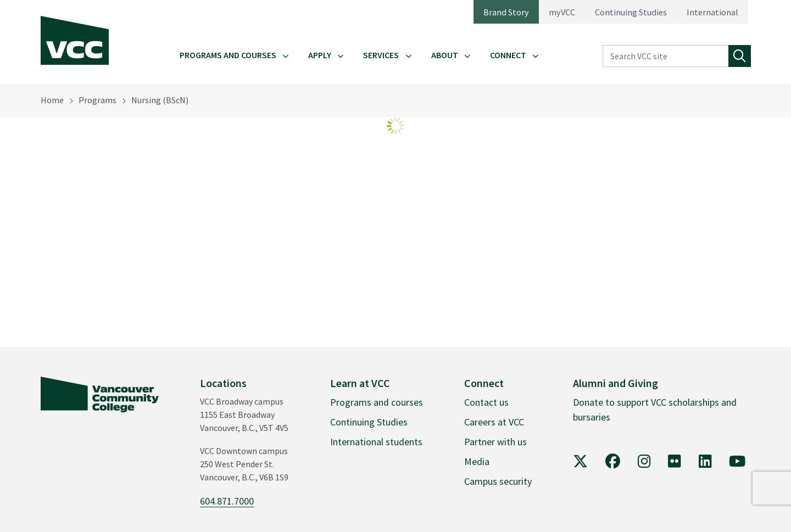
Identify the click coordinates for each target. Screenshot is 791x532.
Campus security (498, 481)
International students (376, 442)
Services (381, 55)
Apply (320, 55)
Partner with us (495, 442)
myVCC (562, 12)
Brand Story (506, 12)
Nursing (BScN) (160, 100)
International (712, 12)
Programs (98, 100)
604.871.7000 (227, 501)
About (445, 55)
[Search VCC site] (666, 56)
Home (52, 100)
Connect (508, 55)
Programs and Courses (228, 55)
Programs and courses (377, 402)
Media (477, 461)
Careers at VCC (494, 422)
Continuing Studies (631, 12)
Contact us (486, 402)
